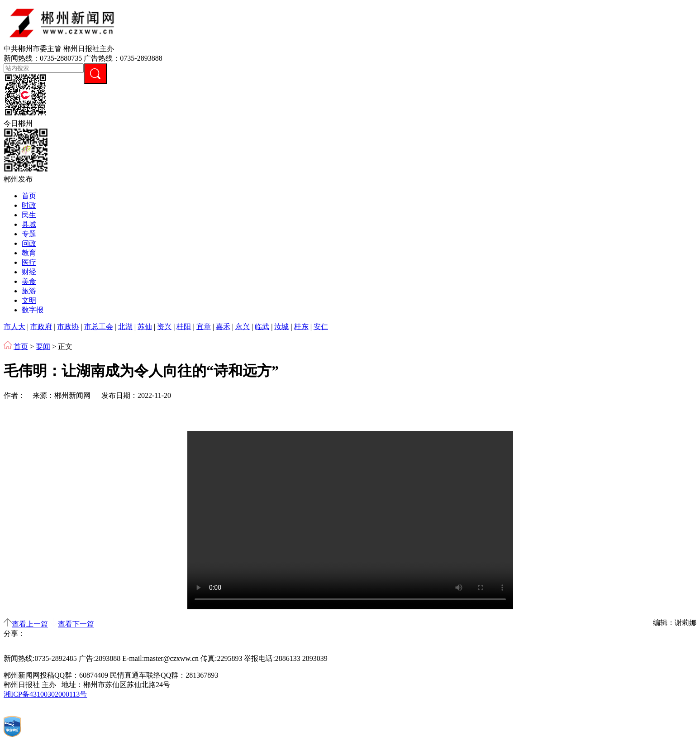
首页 (29, 196)
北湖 (125, 327)
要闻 (43, 347)
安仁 (321, 327)
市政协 (68, 327)
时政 (29, 205)
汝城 (281, 327)
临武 (262, 327)
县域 (29, 224)
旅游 (29, 291)
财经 (29, 272)
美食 (29, 281)
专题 (29, 234)
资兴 (164, 327)
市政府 (41, 327)
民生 (29, 215)
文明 (29, 300)
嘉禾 (223, 327)
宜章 (204, 327)
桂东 (301, 327)
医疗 (29, 262)
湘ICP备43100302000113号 (45, 694)
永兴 (243, 327)
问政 (29, 243)
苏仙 (145, 327)
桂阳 (184, 327)
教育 (29, 253)
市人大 (14, 327)
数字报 (33, 310)
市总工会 (99, 327)
